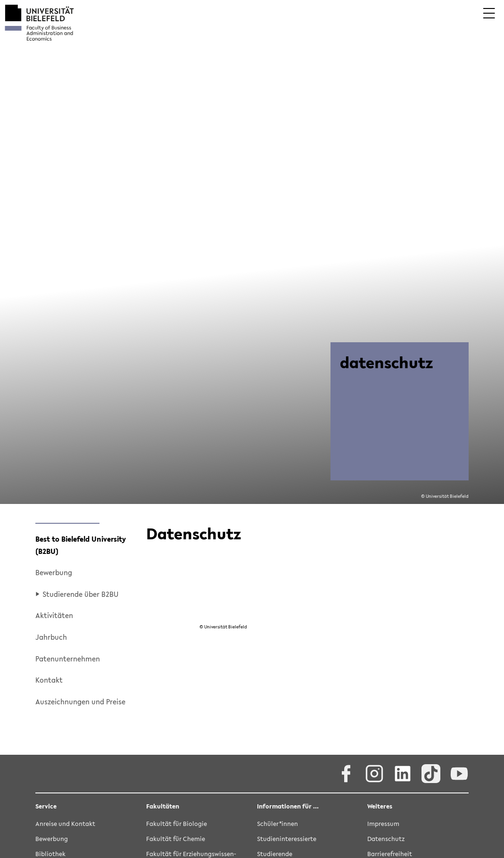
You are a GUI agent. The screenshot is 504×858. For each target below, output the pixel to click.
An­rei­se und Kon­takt (65, 824)
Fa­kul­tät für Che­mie (176, 839)
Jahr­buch (51, 637)
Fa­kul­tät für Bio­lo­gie (177, 824)
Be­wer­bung (54, 572)
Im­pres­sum (383, 824)
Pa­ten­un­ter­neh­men (68, 659)
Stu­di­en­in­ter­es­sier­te (287, 839)
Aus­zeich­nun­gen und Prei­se (80, 701)
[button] (489, 20)
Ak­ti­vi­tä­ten (54, 615)
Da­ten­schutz (386, 839)
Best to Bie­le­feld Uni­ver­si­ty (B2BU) (81, 545)
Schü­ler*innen (277, 824)
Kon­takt (49, 680)
